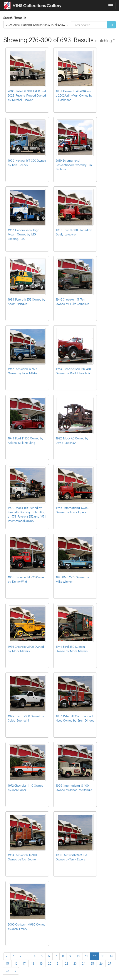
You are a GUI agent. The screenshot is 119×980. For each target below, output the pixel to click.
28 (8, 971)
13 (103, 956)
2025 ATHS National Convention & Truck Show (37, 25)
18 (33, 963)
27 (110, 963)
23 (75, 963)
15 (7, 963)
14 (111, 956)
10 (78, 956)
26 (101, 963)
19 (41, 963)
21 (58, 963)
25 (92, 963)
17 (24, 963)
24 (84, 963)
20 (50, 963)
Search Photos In (15, 18)
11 (86, 956)
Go (111, 25)
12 (95, 956)
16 (16, 963)
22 (67, 963)
